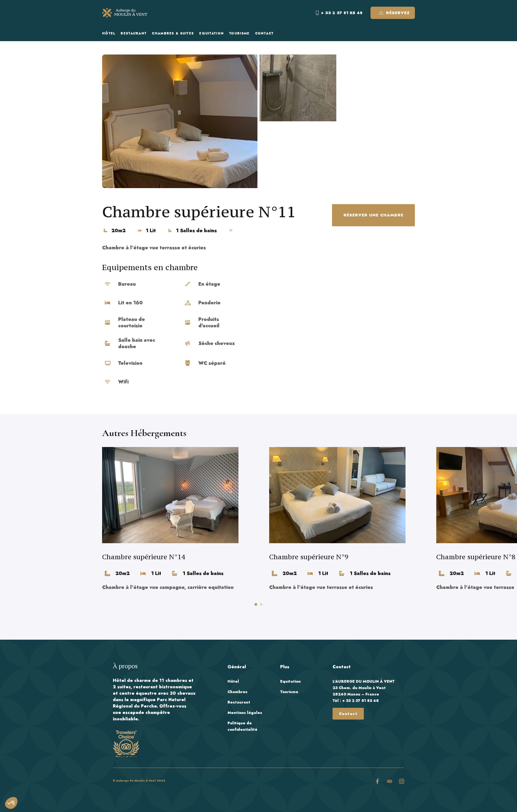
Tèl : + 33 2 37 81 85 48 (356, 701)
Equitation (290, 681)
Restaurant (239, 702)
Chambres (238, 692)
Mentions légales (245, 713)
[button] (256, 604)
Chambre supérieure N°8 (476, 557)
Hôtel (233, 681)
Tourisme (289, 692)
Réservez (394, 13)
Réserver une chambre (373, 215)
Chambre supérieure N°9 (309, 557)
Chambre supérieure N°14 (144, 557)
